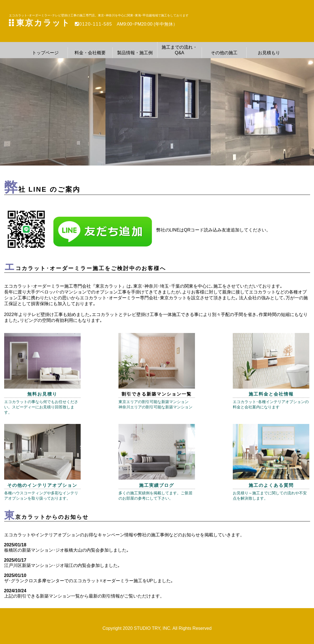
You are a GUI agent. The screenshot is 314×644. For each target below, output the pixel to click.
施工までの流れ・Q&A (179, 50)
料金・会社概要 (90, 53)
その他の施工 (224, 53)
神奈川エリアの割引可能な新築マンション (155, 407)
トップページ (45, 53)
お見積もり (269, 53)
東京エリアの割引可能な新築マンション (154, 402)
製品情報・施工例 (135, 53)
